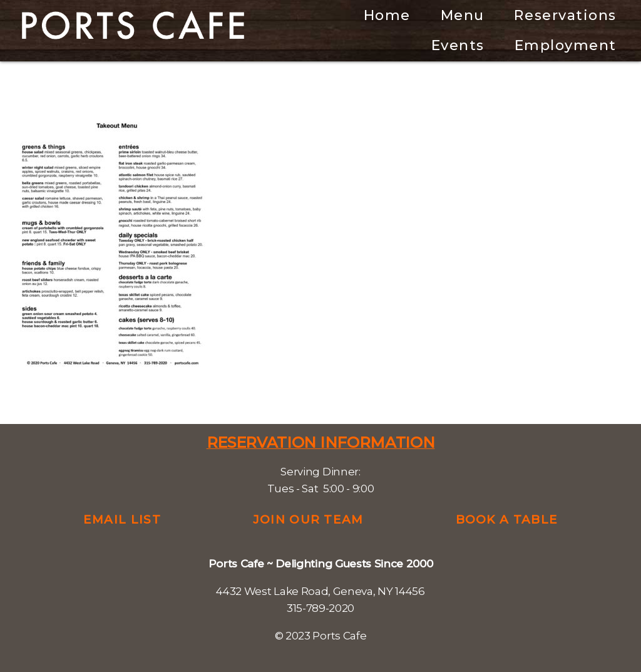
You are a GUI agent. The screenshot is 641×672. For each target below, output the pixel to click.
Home (387, 15)
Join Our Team (308, 520)
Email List (122, 520)
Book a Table (507, 520)
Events (458, 45)
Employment (566, 45)
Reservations (565, 15)
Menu (463, 15)
